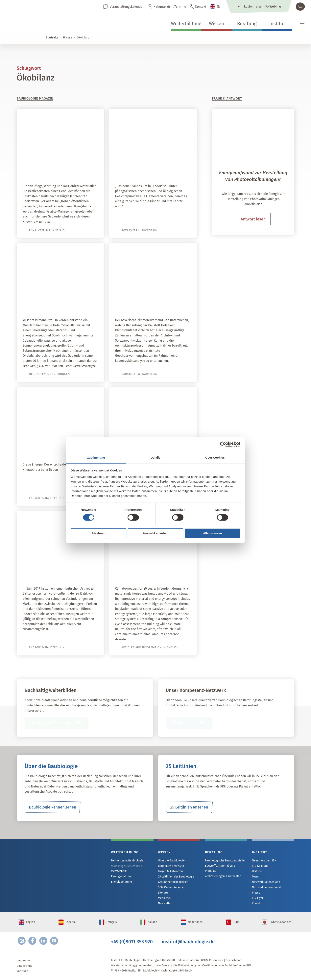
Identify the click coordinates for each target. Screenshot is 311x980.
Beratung (247, 24)
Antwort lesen (253, 219)
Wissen (216, 24)
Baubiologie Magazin (171, 866)
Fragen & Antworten (170, 871)
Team (255, 877)
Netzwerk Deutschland (266, 882)
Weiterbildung (186, 24)
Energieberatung (121, 882)
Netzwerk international (266, 887)
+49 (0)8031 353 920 (132, 942)
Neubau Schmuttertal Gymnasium (155, 171)
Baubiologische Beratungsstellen (226, 861)
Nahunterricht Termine (170, 7)
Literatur (164, 893)
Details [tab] (155, 457)
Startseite (52, 38)
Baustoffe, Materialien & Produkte (220, 868)
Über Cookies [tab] (215, 457)
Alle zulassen (213, 533)
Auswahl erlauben (155, 533)
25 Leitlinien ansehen (189, 807)
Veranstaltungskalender (127, 7)
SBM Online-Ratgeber (171, 887)
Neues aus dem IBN (264, 861)
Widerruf (22, 971)
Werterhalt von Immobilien (69, 171)
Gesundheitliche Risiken (173, 882)
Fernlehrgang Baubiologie (127, 861)
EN (218, 7)
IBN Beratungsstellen (189, 723)
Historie (257, 871)
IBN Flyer (257, 898)
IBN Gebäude (260, 866)
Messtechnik (119, 871)
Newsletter (165, 903)
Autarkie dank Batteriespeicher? (64, 573)
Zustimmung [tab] (96, 457)
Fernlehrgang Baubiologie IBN (57, 723)
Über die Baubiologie (171, 861)
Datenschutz (24, 966)
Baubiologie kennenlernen (52, 807)
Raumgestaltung (121, 876)
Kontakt (201, 7)
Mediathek (165, 898)
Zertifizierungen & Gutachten (223, 876)
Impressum (24, 961)
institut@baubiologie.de (188, 942)
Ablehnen (98, 533)
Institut (277, 24)
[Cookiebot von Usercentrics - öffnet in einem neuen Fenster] (223, 444)
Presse (256, 893)
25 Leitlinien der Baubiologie (176, 877)
